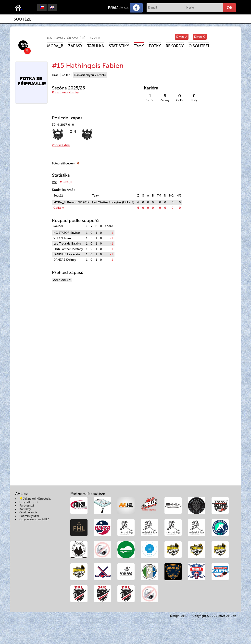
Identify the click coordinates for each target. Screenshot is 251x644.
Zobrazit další (61, 145)
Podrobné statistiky (65, 92)
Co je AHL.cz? (29, 502)
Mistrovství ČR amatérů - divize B (74, 38)
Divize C (200, 37)
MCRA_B (55, 46)
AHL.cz (231, 616)
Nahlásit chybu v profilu (90, 75)
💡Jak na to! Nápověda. (35, 499)
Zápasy (75, 46)
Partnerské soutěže (88, 494)
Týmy (139, 46)
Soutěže (23, 19)
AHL (184, 616)
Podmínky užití (29, 516)
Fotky (155, 46)
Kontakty (25, 509)
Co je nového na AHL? (34, 519)
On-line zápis (28, 512)
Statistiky (119, 46)
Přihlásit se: (118, 8)
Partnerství (27, 506)
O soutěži (199, 46)
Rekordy (175, 46)
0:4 (73, 132)
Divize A (182, 37)
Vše (54, 182)
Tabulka (96, 46)
